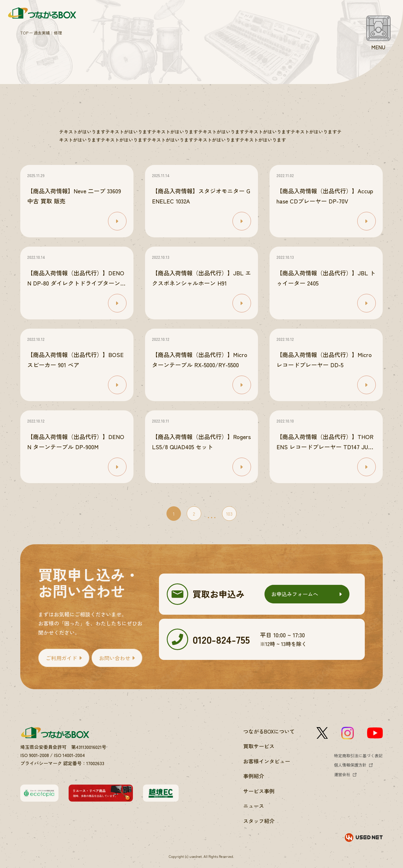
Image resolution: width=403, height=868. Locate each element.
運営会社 (342, 774)
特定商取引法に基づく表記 (358, 756)
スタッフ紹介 (259, 821)
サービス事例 (259, 791)
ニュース (254, 806)
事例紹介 (254, 776)
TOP (24, 33)
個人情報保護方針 (350, 765)
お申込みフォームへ (295, 594)
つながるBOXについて (269, 731)
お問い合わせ (115, 658)
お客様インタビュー (267, 761)
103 (229, 514)
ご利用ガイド (61, 658)
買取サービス (259, 746)
